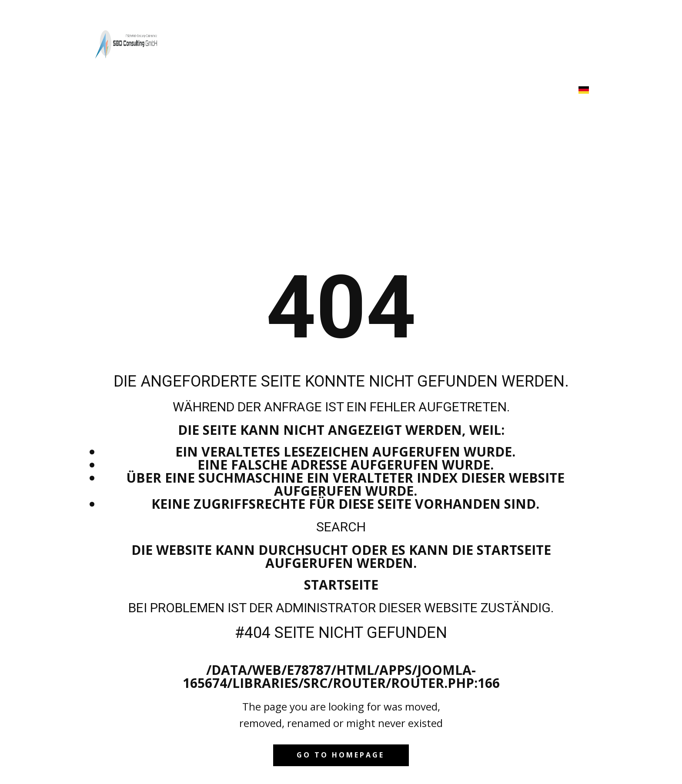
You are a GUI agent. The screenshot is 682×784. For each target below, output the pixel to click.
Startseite (341, 585)
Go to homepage (341, 755)
